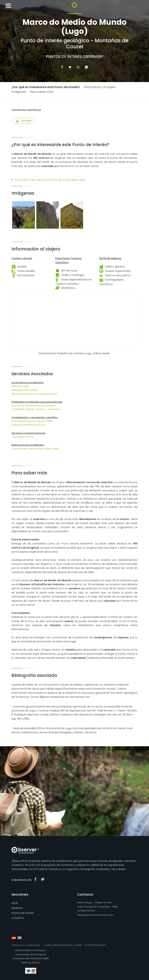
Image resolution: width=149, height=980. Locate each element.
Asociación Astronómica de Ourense (33, 406)
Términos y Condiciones (26, 945)
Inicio (15, 903)
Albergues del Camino (25, 390)
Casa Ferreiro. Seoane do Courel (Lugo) (35, 449)
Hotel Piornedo (20, 386)
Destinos (17, 908)
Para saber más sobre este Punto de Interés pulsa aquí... (51, 180)
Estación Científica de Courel (29, 425)
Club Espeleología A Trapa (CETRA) (32, 421)
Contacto (18, 918)
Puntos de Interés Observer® (75, 57)
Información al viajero (100, 87)
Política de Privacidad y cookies (63, 945)
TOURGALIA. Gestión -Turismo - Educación (36, 409)
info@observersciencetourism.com (95, 915)
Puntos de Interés (23, 913)
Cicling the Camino (23, 437)
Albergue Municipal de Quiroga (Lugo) (34, 394)
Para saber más (42, 92)
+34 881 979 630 (86, 911)
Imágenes (19, 92)
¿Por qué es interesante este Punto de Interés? (46, 87)
